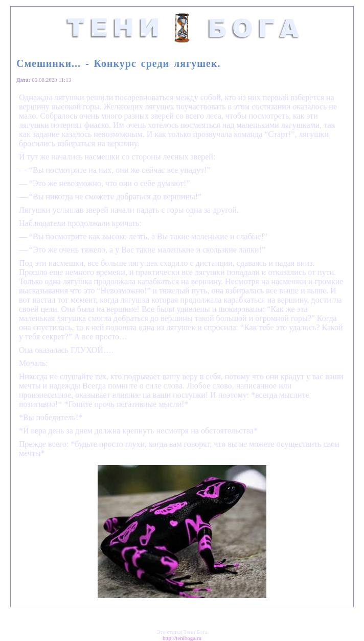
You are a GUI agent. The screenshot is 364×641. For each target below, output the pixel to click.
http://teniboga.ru (182, 638)
